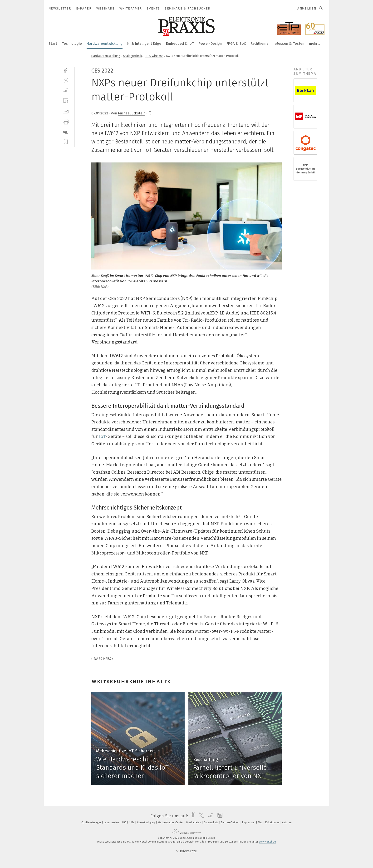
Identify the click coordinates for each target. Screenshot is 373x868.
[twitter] (66, 80)
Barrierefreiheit (231, 822)
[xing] (66, 91)
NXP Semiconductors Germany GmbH (306, 169)
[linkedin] (66, 101)
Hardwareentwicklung (105, 44)
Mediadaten (194, 822)
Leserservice (112, 822)
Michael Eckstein (132, 113)
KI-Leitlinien (273, 822)
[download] (66, 131)
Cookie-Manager (92, 822)
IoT (102, 436)
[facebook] (66, 70)
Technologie (72, 44)
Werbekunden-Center (171, 822)
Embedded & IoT (180, 44)
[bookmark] (150, 113)
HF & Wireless (154, 56)
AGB (124, 822)
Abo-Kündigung (146, 822)
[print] (66, 121)
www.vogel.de (267, 842)
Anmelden (307, 8)
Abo (261, 822)
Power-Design (210, 44)
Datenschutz (211, 822)
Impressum (249, 822)
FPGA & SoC (236, 44)
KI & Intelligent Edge (144, 44)
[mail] (66, 111)
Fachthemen (261, 44)
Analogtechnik (132, 56)
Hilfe (132, 822)
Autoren (287, 822)
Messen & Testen (290, 44)
